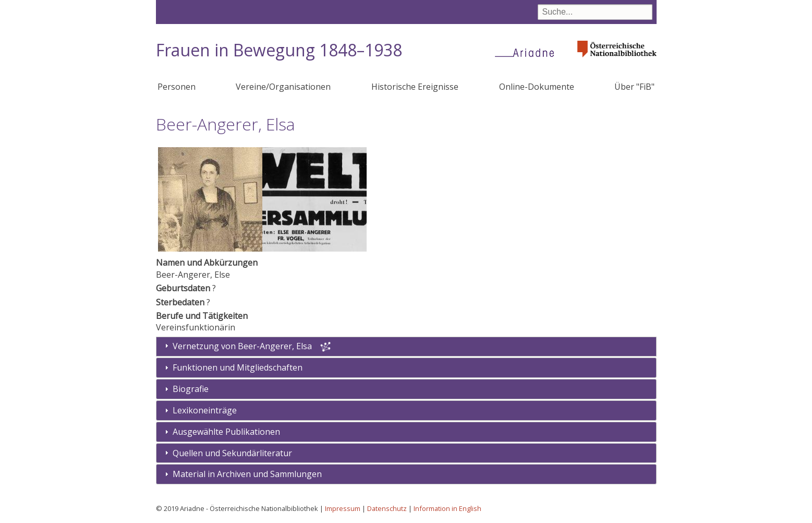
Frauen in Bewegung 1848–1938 (279, 50)
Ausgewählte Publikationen (226, 432)
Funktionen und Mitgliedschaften (238, 367)
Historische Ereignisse (415, 87)
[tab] (406, 368)
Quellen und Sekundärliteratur (232, 453)
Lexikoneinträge (205, 410)
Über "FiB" (634, 87)
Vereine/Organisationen (283, 87)
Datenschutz (387, 508)
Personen (177, 87)
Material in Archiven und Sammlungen (247, 474)
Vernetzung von (243, 346)
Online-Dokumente (537, 87)
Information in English (447, 508)
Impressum (343, 508)
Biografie (191, 389)
